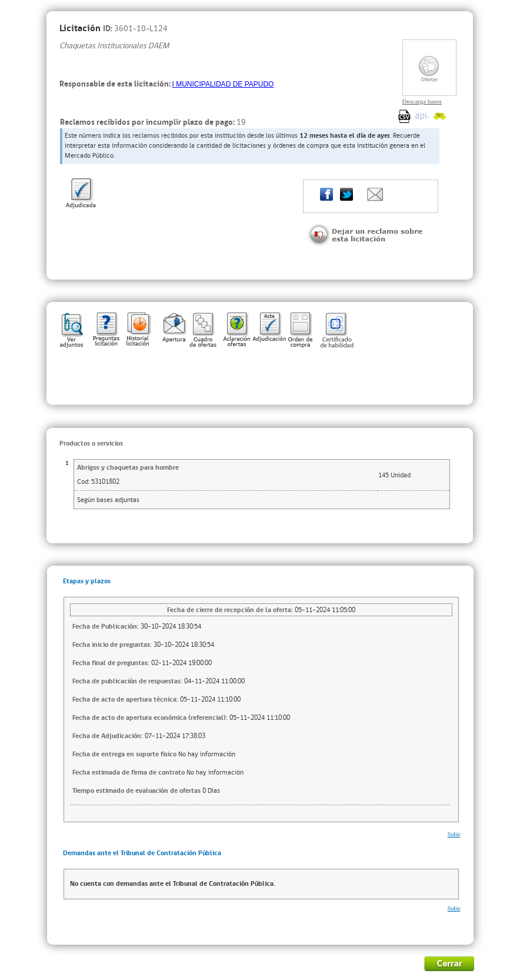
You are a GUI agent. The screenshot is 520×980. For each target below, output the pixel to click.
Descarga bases (422, 101)
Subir (454, 834)
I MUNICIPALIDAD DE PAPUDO (223, 84)
